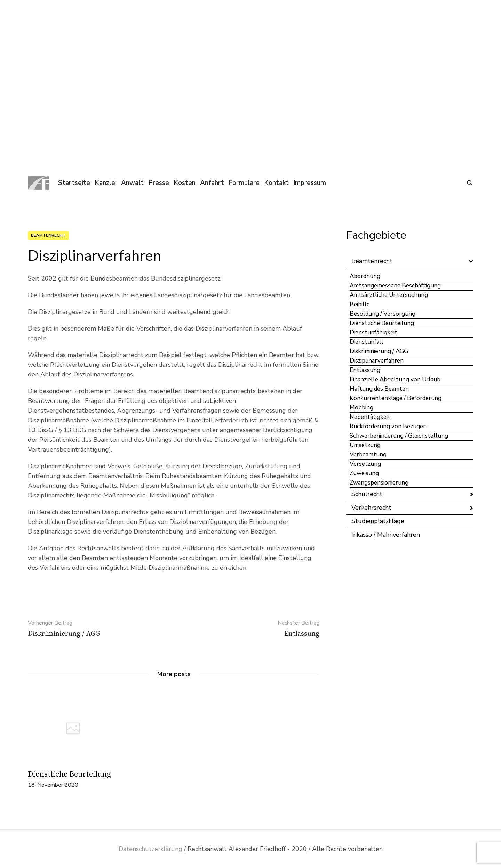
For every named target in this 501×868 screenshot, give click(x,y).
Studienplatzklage (378, 521)
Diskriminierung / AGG (379, 351)
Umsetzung (365, 445)
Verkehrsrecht (371, 508)
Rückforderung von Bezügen (388, 426)
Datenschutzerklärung (150, 849)
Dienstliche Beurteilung (69, 774)
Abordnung (365, 276)
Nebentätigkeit (370, 417)
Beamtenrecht (48, 235)
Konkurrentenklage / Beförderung (396, 398)
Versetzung (365, 464)
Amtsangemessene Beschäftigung (395, 286)
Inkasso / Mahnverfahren (386, 535)
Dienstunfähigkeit (373, 332)
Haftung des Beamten (379, 389)
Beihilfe (360, 304)
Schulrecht (367, 494)
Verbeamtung (368, 455)
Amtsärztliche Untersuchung (389, 295)
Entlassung (365, 370)
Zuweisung (364, 473)
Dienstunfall (367, 342)
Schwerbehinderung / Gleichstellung (399, 436)
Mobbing (361, 408)
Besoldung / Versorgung (383, 314)
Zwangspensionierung (379, 483)
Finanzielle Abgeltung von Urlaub (395, 379)
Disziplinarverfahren (377, 361)
